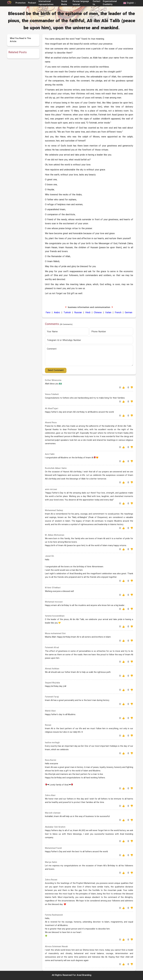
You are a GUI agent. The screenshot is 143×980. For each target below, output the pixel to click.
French (118, 313)
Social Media (64, 3)
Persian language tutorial (81, 3)
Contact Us (96, 3)
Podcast (32, 3)
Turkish (67, 313)
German (129, 313)
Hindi (88, 313)
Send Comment (56, 370)
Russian (78, 313)
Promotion (21, 3)
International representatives (46, 3)
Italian (108, 313)
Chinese (98, 313)
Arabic (57, 313)
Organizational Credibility (110, 3)
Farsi (48, 313)
